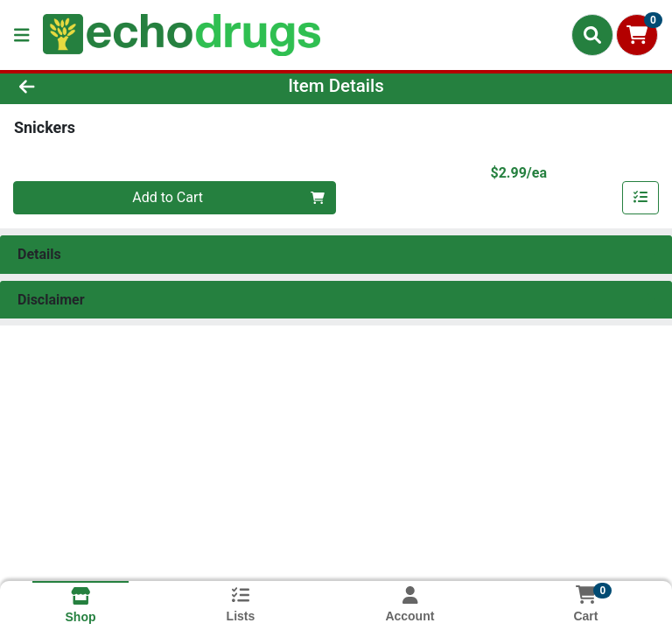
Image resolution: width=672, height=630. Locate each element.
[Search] (592, 35)
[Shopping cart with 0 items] (637, 35)
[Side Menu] (22, 35)
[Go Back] (94, 86)
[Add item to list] (640, 198)
